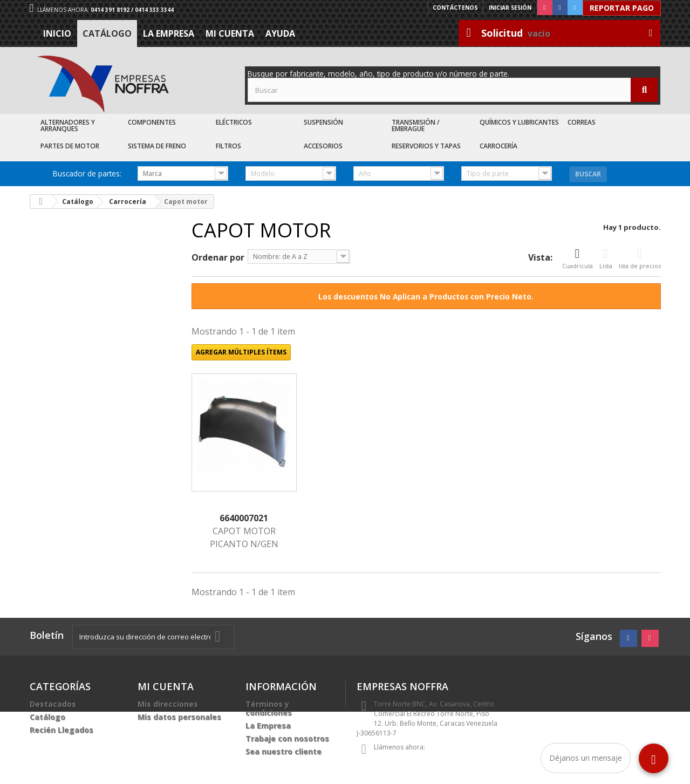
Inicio (57, 33)
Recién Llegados (62, 730)
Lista (606, 258)
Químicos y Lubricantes (519, 122)
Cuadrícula (578, 258)
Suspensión (323, 122)
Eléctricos (234, 122)
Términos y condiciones (269, 708)
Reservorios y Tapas (426, 146)
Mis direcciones (168, 704)
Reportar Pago (622, 8)
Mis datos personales (179, 717)
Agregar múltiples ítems (241, 352)
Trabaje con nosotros (287, 738)
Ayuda (280, 33)
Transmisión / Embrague (416, 125)
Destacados (53, 704)
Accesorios (323, 146)
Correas (582, 122)
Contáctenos (456, 8)
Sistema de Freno (157, 146)
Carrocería (498, 146)
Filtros (228, 146)
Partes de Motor (70, 146)
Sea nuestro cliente (283, 751)
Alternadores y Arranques (68, 125)
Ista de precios (640, 258)
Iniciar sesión (510, 8)
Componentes (152, 122)
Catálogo (107, 33)
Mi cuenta (230, 33)
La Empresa (169, 33)
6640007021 (244, 518)
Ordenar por (218, 257)
